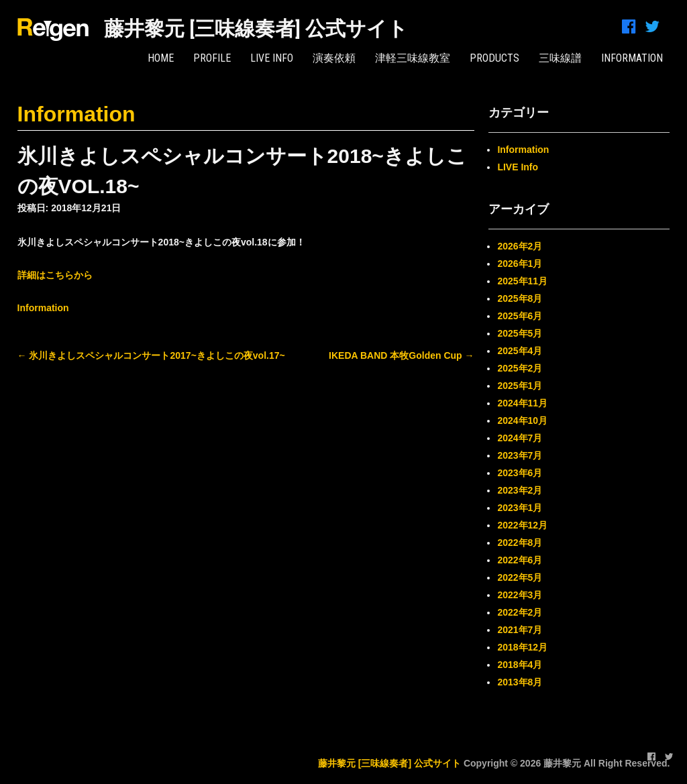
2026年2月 (520, 246)
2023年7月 (520, 455)
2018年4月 (520, 665)
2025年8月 (520, 298)
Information (76, 114)
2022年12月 (522, 525)
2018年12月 (522, 647)
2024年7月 (520, 438)
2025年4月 (520, 351)
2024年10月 (522, 421)
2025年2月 (520, 368)
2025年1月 (520, 386)
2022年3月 (520, 595)
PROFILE (212, 58)
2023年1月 (520, 508)
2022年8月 (520, 543)
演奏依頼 (334, 58)
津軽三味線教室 (413, 58)
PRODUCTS (494, 58)
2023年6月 (520, 473)
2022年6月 (520, 560)
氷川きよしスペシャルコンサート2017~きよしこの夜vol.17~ (151, 355)
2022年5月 (520, 577)
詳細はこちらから (55, 275)
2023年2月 (520, 490)
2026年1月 (520, 264)
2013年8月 (520, 682)
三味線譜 (560, 58)
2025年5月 (520, 333)
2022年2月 (520, 612)
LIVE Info (272, 58)
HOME (161, 58)
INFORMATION (632, 58)
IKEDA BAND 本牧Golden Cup (401, 355)
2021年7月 (520, 630)
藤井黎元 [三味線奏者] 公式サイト (256, 29)
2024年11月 (522, 403)
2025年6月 (520, 316)
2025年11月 (522, 281)
